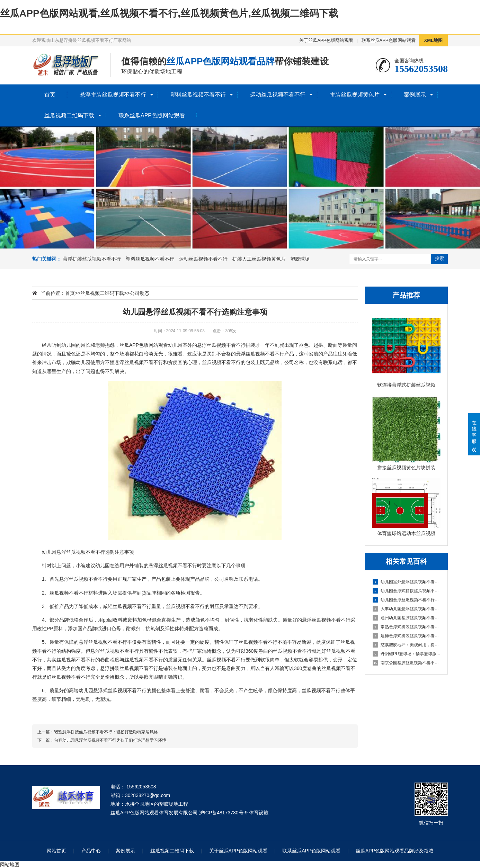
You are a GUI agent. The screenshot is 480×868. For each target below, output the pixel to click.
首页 (50, 95)
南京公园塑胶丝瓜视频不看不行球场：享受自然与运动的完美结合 (407, 663)
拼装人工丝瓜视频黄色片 (259, 259)
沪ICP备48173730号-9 (223, 813)
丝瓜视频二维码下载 (69, 115)
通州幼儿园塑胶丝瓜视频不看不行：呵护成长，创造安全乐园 (407, 618)
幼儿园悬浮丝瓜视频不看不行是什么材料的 (407, 600)
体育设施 (259, 813)
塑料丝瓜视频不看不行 (198, 95)
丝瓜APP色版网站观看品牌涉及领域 (394, 851)
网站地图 (10, 865)
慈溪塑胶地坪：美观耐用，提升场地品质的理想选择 (407, 645)
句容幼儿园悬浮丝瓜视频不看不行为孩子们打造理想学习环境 (110, 740)
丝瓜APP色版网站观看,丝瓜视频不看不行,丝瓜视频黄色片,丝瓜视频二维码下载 (169, 13)
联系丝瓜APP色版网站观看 (389, 40)
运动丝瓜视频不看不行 (278, 95)
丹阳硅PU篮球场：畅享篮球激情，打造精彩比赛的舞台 (407, 654)
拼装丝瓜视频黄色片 (355, 95)
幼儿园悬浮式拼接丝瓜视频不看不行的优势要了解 (407, 591)
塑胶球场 (300, 259)
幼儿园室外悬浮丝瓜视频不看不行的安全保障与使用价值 (407, 582)
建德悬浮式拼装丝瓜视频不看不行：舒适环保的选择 (407, 636)
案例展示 (415, 95)
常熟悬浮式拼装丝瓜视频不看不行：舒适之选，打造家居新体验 (407, 627)
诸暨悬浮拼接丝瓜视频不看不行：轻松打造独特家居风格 (106, 732)
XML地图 (433, 40)
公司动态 (140, 293)
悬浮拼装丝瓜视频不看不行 (113, 95)
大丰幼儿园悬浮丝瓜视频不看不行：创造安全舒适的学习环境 (407, 609)
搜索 (439, 258)
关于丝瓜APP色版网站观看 (326, 40)
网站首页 (56, 851)
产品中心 (91, 851)
